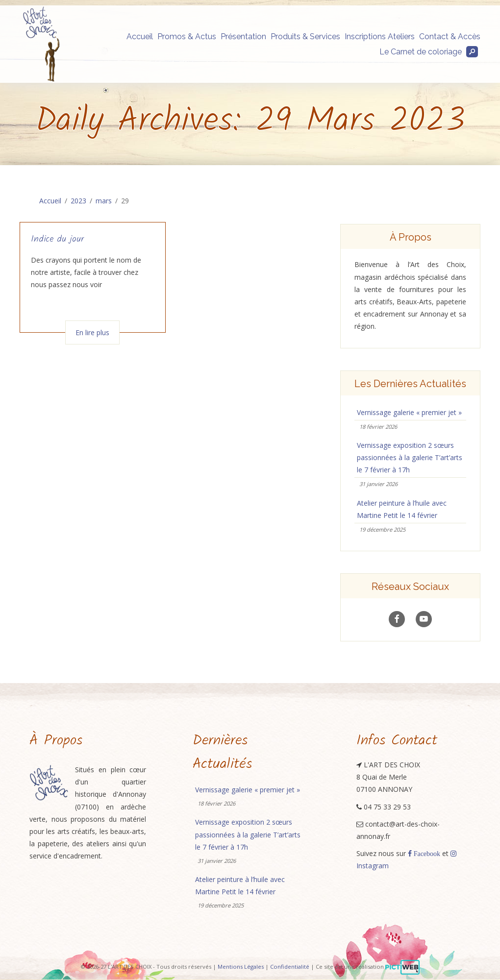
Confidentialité (290, 967)
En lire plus (92, 332)
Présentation (243, 37)
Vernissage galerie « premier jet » (409, 412)
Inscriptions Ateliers (380, 37)
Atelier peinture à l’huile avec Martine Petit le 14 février (402, 509)
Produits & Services (305, 37)
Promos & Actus (187, 37)
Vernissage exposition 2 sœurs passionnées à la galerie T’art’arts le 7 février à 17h (410, 457)
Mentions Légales (241, 967)
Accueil (140, 37)
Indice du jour (57, 239)
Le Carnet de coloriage (421, 52)
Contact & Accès (450, 37)
